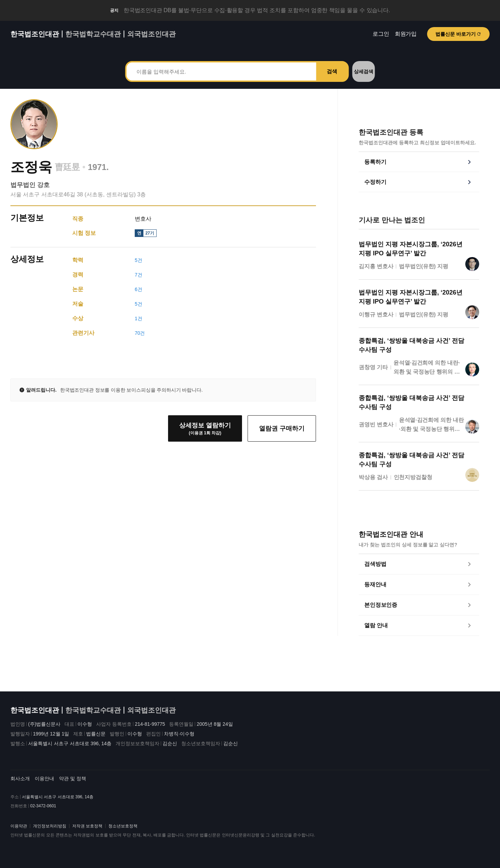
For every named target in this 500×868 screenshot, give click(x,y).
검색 (332, 71)
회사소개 (20, 778)
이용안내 (44, 778)
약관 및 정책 (73, 778)
